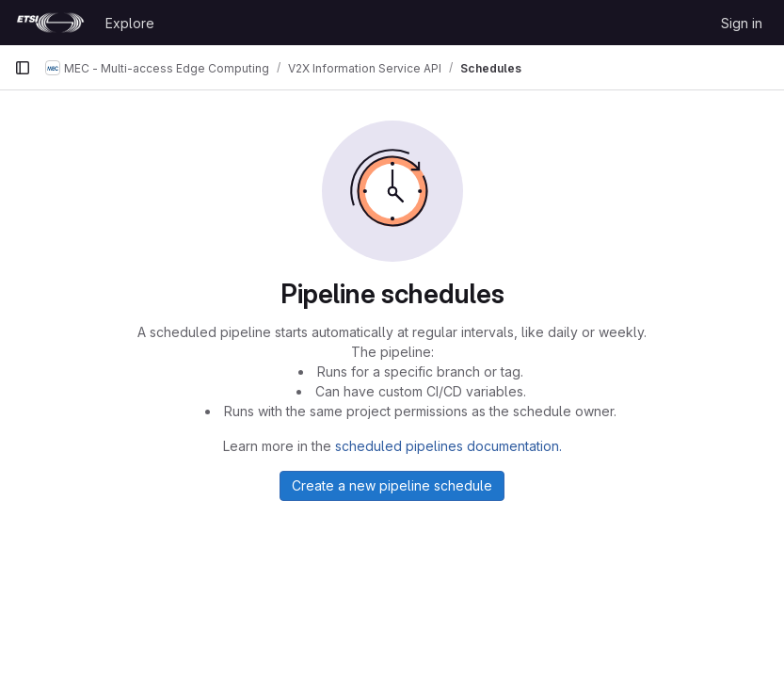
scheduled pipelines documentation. (448, 446)
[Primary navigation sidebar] (23, 68)
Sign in (742, 23)
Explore (130, 23)
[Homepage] (50, 23)
